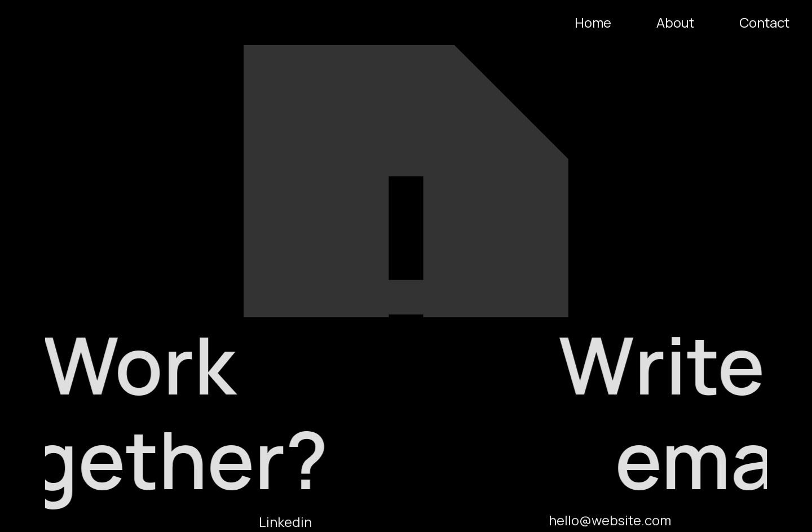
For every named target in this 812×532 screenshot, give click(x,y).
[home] (13, 22)
